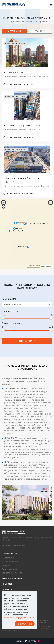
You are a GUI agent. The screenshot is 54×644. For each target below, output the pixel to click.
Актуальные (14, 31)
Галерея (6, 565)
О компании (9, 553)
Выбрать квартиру (13, 578)
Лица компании (10, 569)
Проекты (7, 584)
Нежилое (7, 589)
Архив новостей (10, 561)
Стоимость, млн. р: (12, 323)
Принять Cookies (25, 624)
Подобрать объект (27, 341)
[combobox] (27, 305)
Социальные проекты (13, 573)
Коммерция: (9, 299)
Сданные (40, 31)
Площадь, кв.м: (10, 311)
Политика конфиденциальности (13, 545)
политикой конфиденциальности (19, 618)
